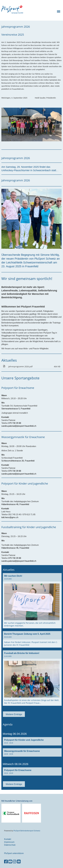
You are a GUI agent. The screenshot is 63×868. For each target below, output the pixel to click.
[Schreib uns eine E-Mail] (19, 862)
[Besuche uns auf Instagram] (15, 862)
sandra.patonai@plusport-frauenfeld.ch (19, 426)
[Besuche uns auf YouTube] (10, 862)
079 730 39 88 (15, 423)
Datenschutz (10, 845)
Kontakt (8, 839)
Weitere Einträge (14, 714)
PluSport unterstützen (14, 853)
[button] (32, 741)
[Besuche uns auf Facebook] (6, 862)
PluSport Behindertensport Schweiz (27, 831)
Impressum (9, 842)
